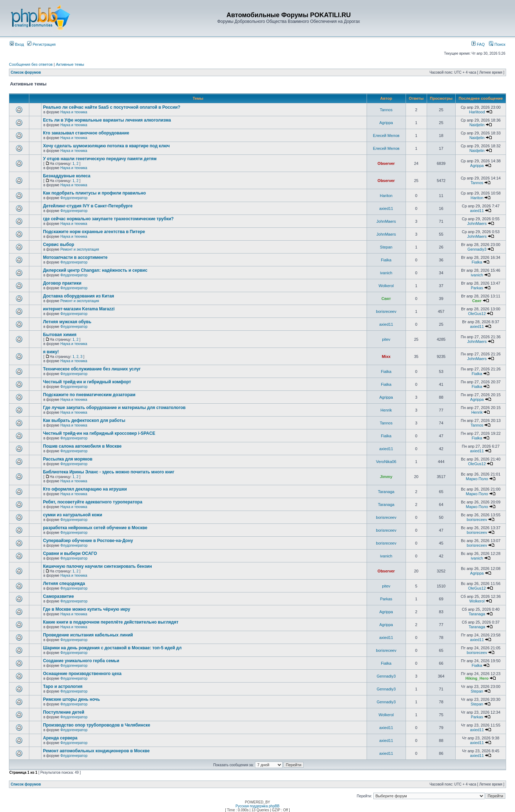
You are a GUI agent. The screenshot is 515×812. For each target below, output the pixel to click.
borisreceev (386, 311)
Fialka (386, 260)
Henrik (386, 410)
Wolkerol (386, 286)
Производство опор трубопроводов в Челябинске (97, 725)
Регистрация (41, 44)
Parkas (477, 288)
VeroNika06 (386, 462)
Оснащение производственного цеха (82, 674)
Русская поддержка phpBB (257, 806)
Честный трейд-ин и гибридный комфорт (87, 382)
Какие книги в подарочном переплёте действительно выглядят (111, 622)
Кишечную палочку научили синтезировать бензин (97, 566)
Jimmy (386, 477)
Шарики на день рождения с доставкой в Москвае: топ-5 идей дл (112, 648)
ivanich (386, 273)
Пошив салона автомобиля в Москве (82, 446)
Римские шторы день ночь (71, 699)
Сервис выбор (58, 245)
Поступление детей (63, 712)
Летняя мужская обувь (67, 322)
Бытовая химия (60, 335)
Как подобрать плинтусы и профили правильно (94, 193)
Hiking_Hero (477, 678)
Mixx (386, 356)
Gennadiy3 (477, 249)
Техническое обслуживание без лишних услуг (92, 369)
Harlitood (477, 112)
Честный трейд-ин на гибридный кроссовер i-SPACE (99, 433)
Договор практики (62, 283)
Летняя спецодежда (64, 584)
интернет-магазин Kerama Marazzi (79, 309)
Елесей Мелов (386, 136)
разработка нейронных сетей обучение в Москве (95, 528)
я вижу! (51, 352)
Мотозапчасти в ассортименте (75, 257)
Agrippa (386, 123)
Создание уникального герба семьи (81, 661)
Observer (386, 163)
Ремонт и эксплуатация (80, 249)
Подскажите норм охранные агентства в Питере (94, 232)
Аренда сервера (60, 738)
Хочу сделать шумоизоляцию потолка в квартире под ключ (106, 146)
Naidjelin (477, 125)
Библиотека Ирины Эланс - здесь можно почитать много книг (109, 472)
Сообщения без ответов (31, 64)
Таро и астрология (63, 686)
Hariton (386, 196)
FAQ (478, 44)
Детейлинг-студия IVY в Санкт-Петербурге (88, 206)
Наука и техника (74, 112)
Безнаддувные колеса (67, 176)
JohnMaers (386, 221)
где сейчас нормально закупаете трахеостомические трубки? (108, 219)
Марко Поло (477, 479)
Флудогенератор (74, 198)
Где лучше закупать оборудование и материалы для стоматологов (114, 408)
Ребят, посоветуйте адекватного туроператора (93, 502)
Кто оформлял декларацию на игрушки (85, 489)
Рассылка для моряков (68, 459)
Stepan (386, 247)
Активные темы (70, 64)
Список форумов (26, 72)
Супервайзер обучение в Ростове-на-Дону (88, 541)
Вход (17, 44)
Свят (386, 299)
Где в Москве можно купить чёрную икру (87, 609)
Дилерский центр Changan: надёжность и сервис (95, 270)
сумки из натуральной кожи (72, 515)
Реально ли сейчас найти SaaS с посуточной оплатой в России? (112, 107)
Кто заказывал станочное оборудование (86, 133)
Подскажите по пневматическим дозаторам (89, 395)
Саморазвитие (58, 596)
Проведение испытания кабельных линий (88, 635)
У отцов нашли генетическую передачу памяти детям (100, 159)
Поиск (497, 44)
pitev (386, 339)
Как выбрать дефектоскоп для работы (84, 420)
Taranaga (386, 492)
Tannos (386, 110)
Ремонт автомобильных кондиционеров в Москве (96, 751)
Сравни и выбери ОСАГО (70, 553)
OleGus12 (477, 314)
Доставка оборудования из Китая (79, 296)
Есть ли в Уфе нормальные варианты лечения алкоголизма (107, 120)
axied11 (386, 208)
